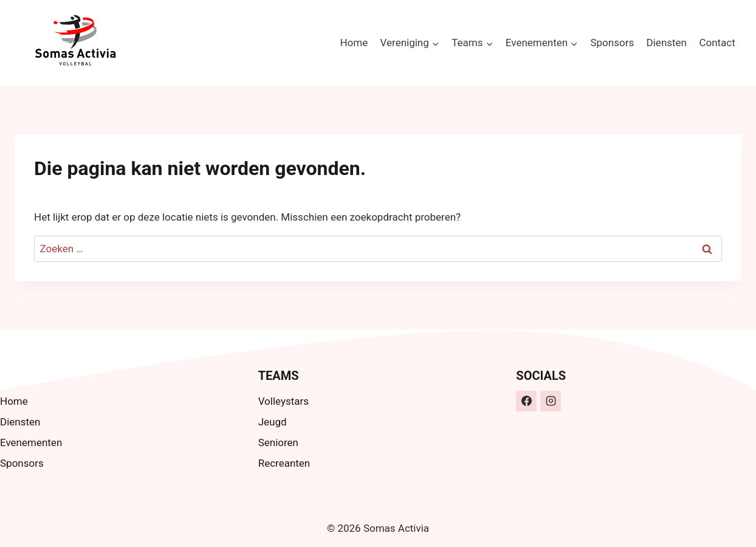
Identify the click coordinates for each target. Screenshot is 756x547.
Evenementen (31, 442)
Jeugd (273, 422)
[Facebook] (526, 401)
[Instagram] (551, 401)
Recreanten (284, 463)
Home (354, 43)
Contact (717, 43)
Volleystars (283, 401)
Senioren (278, 442)
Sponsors (612, 43)
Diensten (667, 43)
